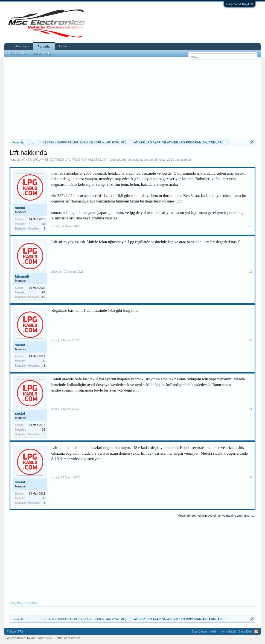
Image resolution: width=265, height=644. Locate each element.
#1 (250, 226)
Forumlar (44, 46)
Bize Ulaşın (199, 631)
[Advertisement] (133, 98)
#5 (250, 477)
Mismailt (22, 276)
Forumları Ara (18, 53)
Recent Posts (41, 53)
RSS (256, 631)
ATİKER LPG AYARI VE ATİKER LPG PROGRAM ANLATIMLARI (64, 160)
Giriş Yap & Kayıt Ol (240, 4)
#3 (250, 340)
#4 (250, 409)
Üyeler (63, 46)
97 (44, 292)
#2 (250, 272)
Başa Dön (245, 631)
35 (44, 224)
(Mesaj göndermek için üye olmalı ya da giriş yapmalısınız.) (216, 516)
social (135, 160)
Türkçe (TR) (15, 631)
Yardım (215, 631)
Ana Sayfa (22, 46)
